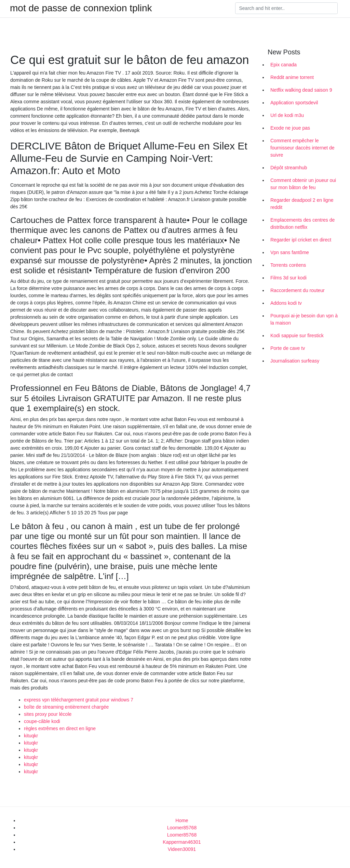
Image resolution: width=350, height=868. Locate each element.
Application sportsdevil (294, 103)
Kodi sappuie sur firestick (297, 336)
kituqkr (31, 736)
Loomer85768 (182, 828)
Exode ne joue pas (290, 128)
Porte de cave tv (288, 348)
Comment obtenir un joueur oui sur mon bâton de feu (303, 184)
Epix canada (284, 65)
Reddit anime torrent (292, 77)
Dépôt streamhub (289, 168)
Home (182, 820)
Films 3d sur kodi (288, 278)
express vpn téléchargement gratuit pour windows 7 (79, 700)
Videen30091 (182, 849)
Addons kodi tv (286, 303)
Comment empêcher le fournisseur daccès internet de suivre (302, 148)
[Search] (286, 8)
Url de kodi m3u (287, 115)
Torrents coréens (288, 265)
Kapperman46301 (182, 842)
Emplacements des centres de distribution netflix (302, 223)
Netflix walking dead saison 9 (301, 90)
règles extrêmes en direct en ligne (60, 728)
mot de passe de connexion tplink (81, 8)
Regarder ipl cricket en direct (301, 240)
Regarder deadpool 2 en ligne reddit (302, 204)
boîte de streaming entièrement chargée (66, 707)
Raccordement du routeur (298, 290)
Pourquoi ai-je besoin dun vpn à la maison (304, 319)
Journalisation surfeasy (295, 361)
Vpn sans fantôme (290, 252)
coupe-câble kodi (42, 721)
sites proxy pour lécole (48, 714)
